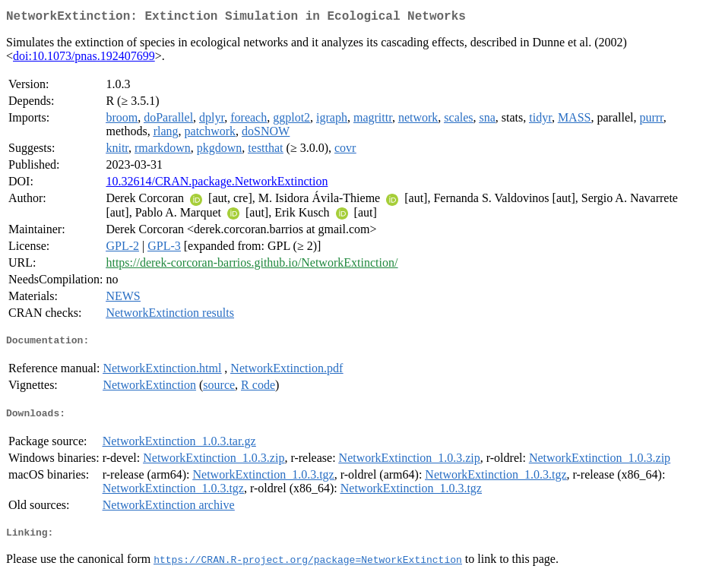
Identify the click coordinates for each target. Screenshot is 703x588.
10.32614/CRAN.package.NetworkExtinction (217, 184)
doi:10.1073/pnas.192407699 (84, 59)
